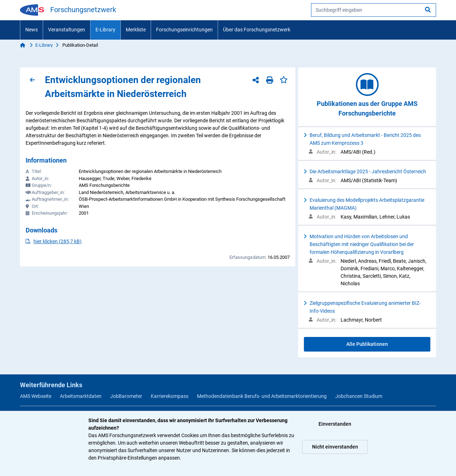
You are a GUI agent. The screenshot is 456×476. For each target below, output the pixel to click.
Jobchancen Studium (359, 396)
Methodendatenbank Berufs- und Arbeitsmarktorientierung (262, 396)
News (32, 30)
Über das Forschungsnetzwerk (257, 30)
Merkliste (136, 30)
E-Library (105, 30)
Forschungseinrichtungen (184, 30)
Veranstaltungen (67, 30)
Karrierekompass (170, 396)
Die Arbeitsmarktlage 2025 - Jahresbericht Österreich (368, 172)
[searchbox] (374, 10)
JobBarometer (126, 396)
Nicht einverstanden (335, 447)
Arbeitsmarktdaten (81, 396)
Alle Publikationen (367, 344)
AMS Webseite (36, 396)
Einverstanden (335, 424)
